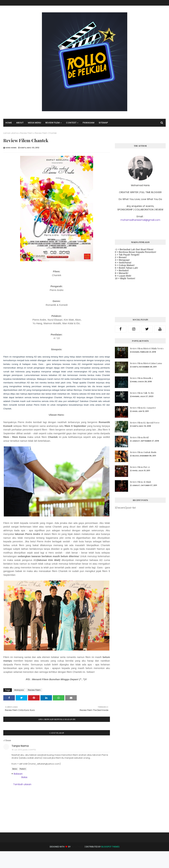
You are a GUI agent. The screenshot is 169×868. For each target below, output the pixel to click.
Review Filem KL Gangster (143, 408)
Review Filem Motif (139, 437)
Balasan (18, 774)
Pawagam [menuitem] (89, 123)
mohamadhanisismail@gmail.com (140, 220)
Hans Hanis (11, 148)
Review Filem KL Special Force (145, 422)
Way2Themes (78, 847)
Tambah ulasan (22, 784)
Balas (15, 769)
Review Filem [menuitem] (53, 123)
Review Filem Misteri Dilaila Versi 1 (147, 348)
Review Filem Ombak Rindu (143, 452)
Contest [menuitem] (71, 123)
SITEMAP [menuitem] (103, 123)
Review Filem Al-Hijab (141, 482)
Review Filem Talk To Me (142, 393)
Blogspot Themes (110, 847)
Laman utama (11, 133)
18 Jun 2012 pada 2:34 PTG (24, 750)
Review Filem (26, 133)
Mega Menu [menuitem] (34, 123)
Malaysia (19, 690)
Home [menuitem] (9, 123)
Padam (23, 769)
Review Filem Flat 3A (140, 467)
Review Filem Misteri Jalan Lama (146, 363)
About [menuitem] (20, 123)
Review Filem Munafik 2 (141, 378)
